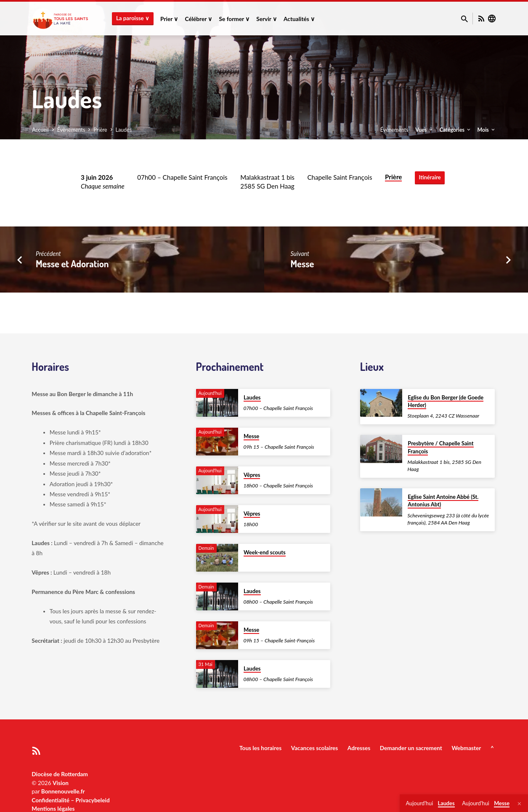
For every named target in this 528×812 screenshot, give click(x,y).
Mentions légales (53, 809)
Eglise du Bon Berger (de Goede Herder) (446, 401)
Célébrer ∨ (199, 19)
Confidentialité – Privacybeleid (70, 800)
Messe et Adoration (72, 264)
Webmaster (466, 748)
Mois (486, 130)
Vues (425, 130)
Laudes (124, 130)
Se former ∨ (235, 19)
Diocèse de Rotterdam (60, 774)
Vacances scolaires (314, 748)
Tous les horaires (260, 748)
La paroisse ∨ (133, 18)
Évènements (71, 130)
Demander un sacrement (411, 748)
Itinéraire (430, 178)
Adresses (359, 748)
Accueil (40, 130)
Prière (100, 130)
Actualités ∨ (299, 19)
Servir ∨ (267, 19)
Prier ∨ (169, 19)
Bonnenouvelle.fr (63, 791)
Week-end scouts (265, 552)
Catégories (456, 130)
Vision (61, 783)
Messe (302, 264)
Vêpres (252, 475)
